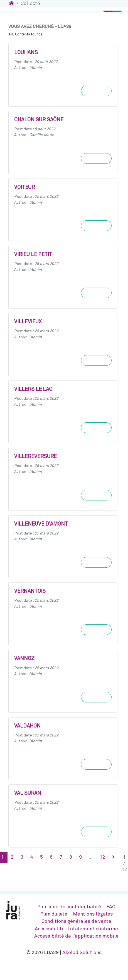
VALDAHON (27, 726)
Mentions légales (93, 914)
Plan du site (54, 914)
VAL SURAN (28, 793)
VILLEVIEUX (28, 322)
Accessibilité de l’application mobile (76, 936)
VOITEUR (24, 187)
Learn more (96, 91)
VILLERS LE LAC (33, 389)
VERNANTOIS (30, 591)
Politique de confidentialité (69, 907)
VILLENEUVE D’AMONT (41, 524)
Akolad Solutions (82, 953)
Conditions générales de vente (76, 921)
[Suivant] (113, 858)
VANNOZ (24, 659)
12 (102, 857)
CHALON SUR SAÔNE (39, 120)
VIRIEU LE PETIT (33, 255)
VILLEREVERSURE (35, 457)
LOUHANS (26, 53)
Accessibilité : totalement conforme (76, 929)
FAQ (111, 907)
